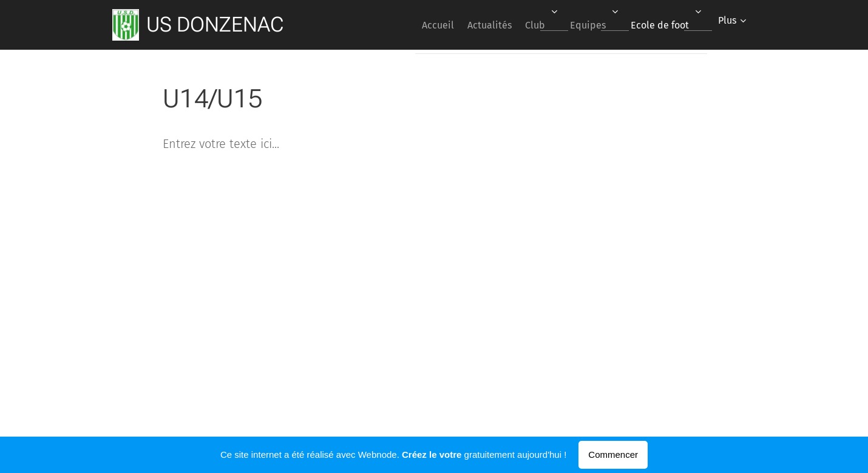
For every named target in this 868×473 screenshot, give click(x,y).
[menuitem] (409, 25)
